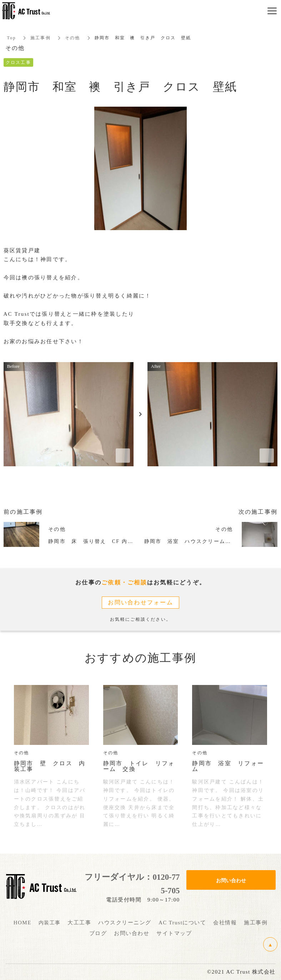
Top (12, 38)
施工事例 (41, 38)
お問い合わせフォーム (140, 602)
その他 (73, 38)
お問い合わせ (231, 880)
